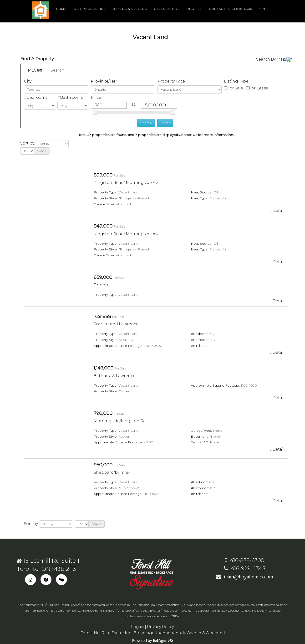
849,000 (103, 226)
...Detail (277, 210)
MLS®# (35, 70)
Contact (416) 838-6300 (231, 9)
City (28, 81)
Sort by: (28, 143)
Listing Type (236, 81)
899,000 (103, 175)
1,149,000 (104, 368)
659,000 (103, 277)
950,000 (103, 465)
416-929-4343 (245, 569)
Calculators (167, 9)
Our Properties (90, 9)
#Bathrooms (70, 97)
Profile (195, 9)
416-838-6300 (245, 560)
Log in (137, 627)
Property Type (171, 81)
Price (96, 97)
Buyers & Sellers (130, 9)
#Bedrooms (36, 97)
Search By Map (271, 59)
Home (61, 9)
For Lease (259, 88)
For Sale (235, 88)
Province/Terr (104, 81)
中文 (263, 9)
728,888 (102, 316)
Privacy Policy (160, 627)
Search (57, 70)
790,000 (103, 413)
